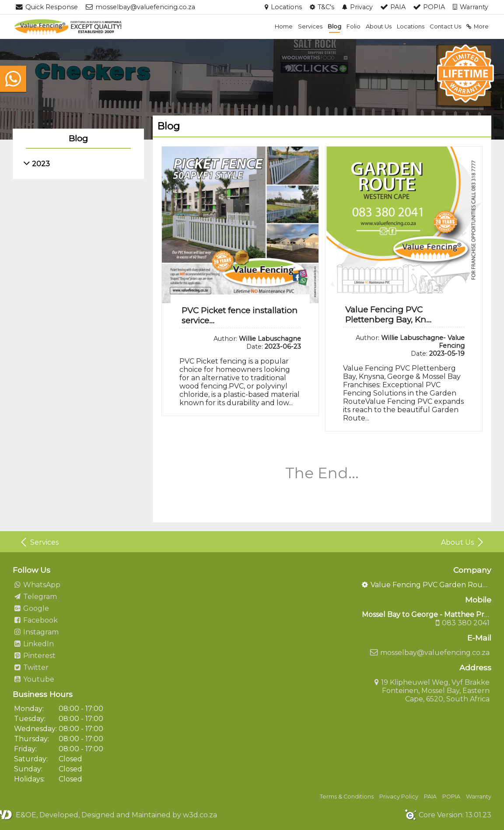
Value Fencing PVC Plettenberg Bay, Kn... (388, 315)
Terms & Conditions (347, 797)
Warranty (479, 797)
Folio (353, 26)
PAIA (430, 797)
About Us (379, 26)
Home (284, 26)
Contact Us (445, 26)
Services (310, 26)
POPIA (451, 797)
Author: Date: (257, 343)
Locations (411, 26)
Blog (334, 26)
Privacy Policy (399, 797)
